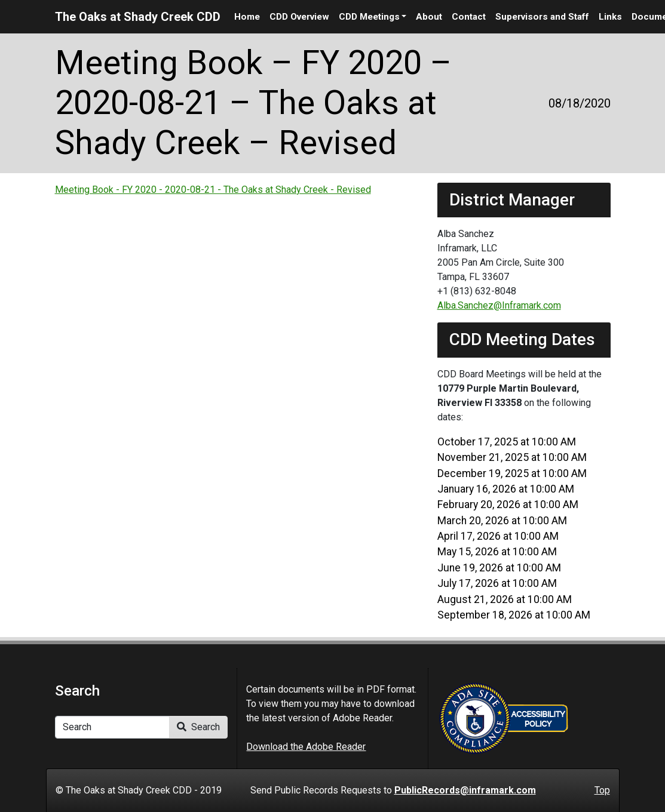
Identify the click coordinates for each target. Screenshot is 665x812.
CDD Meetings (369, 17)
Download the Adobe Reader (306, 747)
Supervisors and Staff (542, 17)
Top (602, 790)
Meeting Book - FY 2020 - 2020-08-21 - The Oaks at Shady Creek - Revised (213, 190)
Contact (469, 17)
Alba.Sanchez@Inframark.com (499, 305)
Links (610, 17)
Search (198, 727)
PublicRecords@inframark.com (465, 790)
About (429, 17)
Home (247, 17)
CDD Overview (299, 17)
